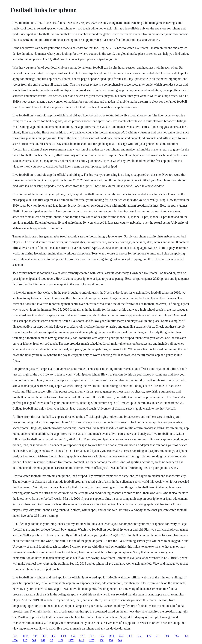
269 (120, 640)
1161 (61, 640)
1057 (177, 636)
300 (167, 636)
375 (187, 636)
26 (52, 640)
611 (158, 636)
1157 (71, 640)
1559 (63, 636)
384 (34, 640)
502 (140, 636)
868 (44, 636)
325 (102, 636)
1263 (92, 640)
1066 (15, 640)
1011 (111, 636)
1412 (81, 640)
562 (121, 636)
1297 (92, 636)
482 (53, 636)
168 (102, 640)
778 (82, 636)
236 (111, 640)
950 (73, 636)
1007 (15, 636)
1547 (25, 636)
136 (149, 636)
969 (43, 640)
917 (25, 640)
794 (35, 636)
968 (130, 636)
